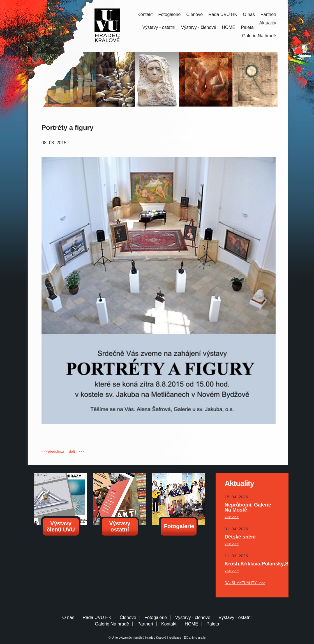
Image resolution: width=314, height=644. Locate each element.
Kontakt (145, 14)
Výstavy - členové (199, 27)
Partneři (268, 14)
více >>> (232, 517)
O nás (249, 14)
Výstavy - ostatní (159, 27)
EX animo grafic (194, 638)
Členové (194, 14)
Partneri (145, 624)
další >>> (77, 451)
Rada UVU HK (223, 14)
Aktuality (268, 23)
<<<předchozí (53, 451)
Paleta (247, 27)
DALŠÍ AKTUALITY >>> (245, 583)
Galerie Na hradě (112, 624)
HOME (228, 27)
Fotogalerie (169, 14)
